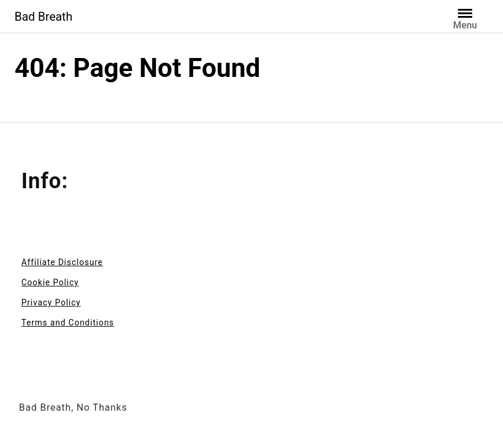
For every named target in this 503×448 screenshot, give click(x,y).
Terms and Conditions (68, 323)
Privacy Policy (51, 302)
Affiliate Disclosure (62, 262)
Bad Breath (44, 17)
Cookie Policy (50, 282)
